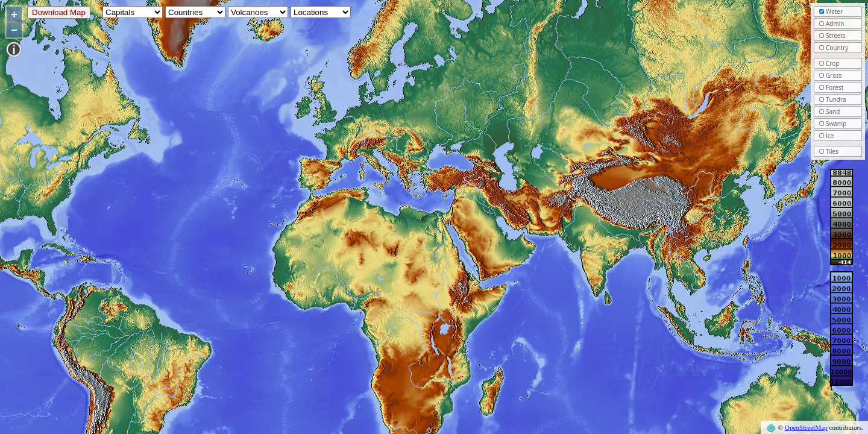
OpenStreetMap (806, 427)
